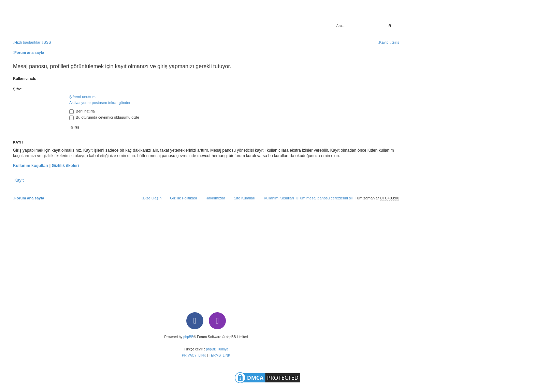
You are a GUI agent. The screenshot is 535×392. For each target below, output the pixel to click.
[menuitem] (46, 42)
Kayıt (19, 180)
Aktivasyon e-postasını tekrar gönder (100, 103)
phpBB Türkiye (217, 349)
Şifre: (18, 89)
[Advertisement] (206, 255)
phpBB (188, 337)
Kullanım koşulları (31, 166)
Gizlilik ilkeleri (65, 166)
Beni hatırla (82, 111)
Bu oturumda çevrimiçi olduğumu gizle (104, 117)
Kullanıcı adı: (25, 78)
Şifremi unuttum (82, 97)
